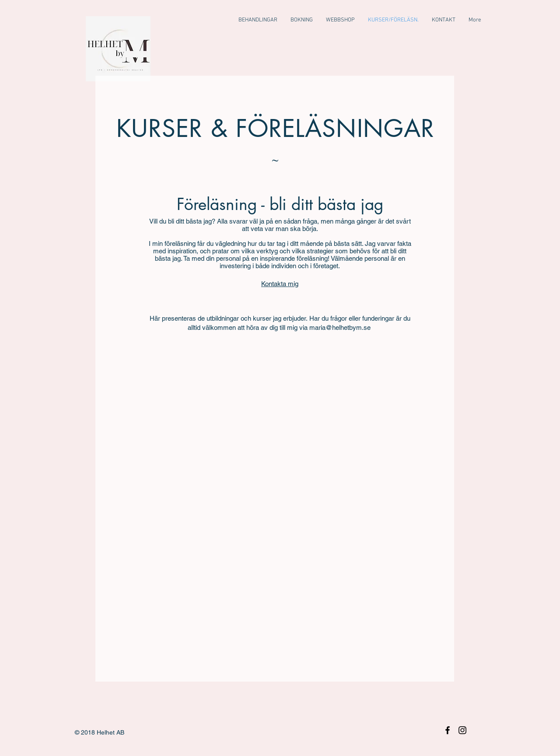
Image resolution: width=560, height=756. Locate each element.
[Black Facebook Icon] (448, 730)
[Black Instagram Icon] (462, 730)
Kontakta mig (280, 284)
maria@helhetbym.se (340, 327)
